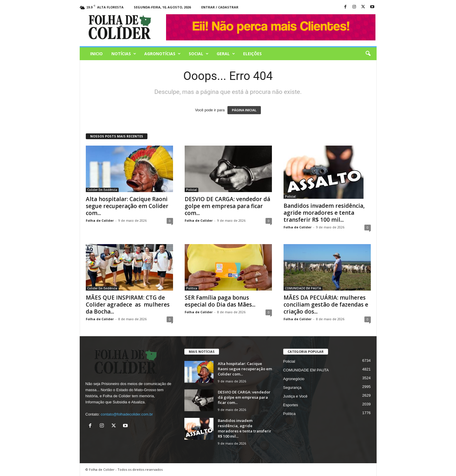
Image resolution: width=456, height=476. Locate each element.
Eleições (252, 54)
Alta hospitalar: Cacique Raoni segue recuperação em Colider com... (127, 206)
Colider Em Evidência (102, 190)
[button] (368, 54)
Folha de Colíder (100, 220)
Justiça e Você (295, 396)
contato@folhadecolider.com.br (127, 414)
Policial (192, 190)
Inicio (96, 54)
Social (199, 54)
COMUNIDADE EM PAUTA (303, 288)
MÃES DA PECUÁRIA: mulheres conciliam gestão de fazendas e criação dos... (326, 305)
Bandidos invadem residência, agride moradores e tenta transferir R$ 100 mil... (324, 213)
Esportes (291, 405)
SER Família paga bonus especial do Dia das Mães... (220, 301)
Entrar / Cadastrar (220, 7)
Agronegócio (294, 379)
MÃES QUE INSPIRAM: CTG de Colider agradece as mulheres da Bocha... (128, 305)
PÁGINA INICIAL (244, 110)
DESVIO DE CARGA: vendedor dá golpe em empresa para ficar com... (227, 206)
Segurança (292, 388)
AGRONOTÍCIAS (162, 54)
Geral (226, 54)
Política (192, 288)
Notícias (124, 54)
